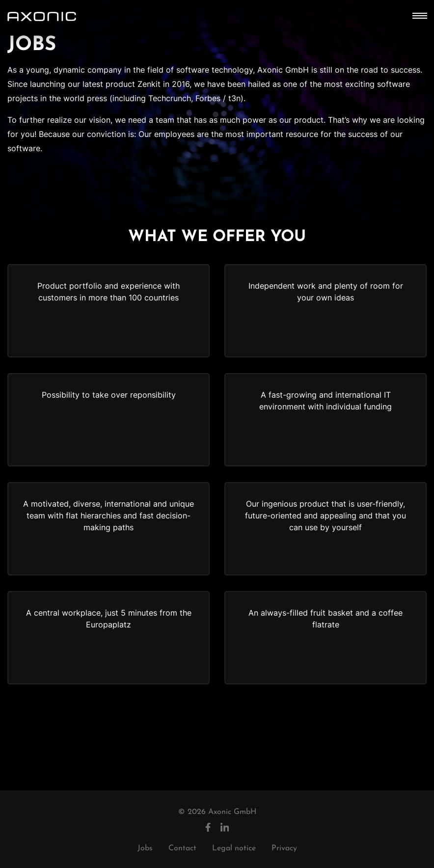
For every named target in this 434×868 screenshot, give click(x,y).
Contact (182, 848)
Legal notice (234, 848)
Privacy (284, 848)
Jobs (145, 848)
